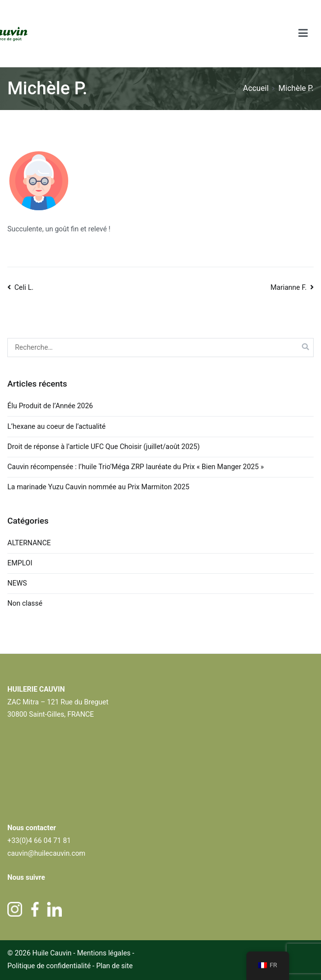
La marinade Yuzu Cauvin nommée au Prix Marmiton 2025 (98, 487)
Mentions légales (104, 953)
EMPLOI (20, 563)
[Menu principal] (303, 34)
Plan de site (115, 966)
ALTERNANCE (29, 543)
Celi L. (24, 288)
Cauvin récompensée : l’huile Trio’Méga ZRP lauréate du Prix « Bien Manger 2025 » (136, 467)
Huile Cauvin (52, 953)
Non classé (25, 603)
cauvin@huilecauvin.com (46, 854)
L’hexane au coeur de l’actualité (57, 427)
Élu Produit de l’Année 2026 (50, 406)
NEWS (17, 583)
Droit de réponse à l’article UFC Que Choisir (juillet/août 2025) (104, 447)
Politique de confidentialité (50, 966)
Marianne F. (289, 288)
